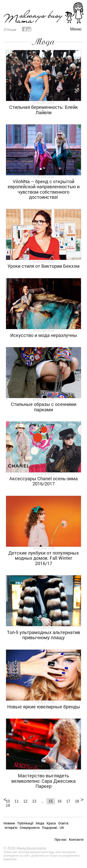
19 (8, 805)
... (42, 801)
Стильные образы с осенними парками (44, 407)
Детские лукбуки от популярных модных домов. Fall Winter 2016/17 (44, 558)
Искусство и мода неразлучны (44, 335)
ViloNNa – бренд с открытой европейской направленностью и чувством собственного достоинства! (44, 189)
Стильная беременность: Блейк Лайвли (44, 110)
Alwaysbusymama (31, 848)
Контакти (76, 839)
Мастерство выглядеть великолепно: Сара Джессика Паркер (43, 781)
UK (62, 828)
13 (34, 801)
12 (26, 801)
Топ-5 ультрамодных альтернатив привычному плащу (43, 635)
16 (59, 801)
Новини (9, 823)
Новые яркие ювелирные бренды (44, 707)
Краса (51, 823)
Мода (43, 42)
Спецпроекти (30, 828)
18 (77, 801)
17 (68, 801)
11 (17, 801)
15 (51, 801)
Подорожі (50, 828)
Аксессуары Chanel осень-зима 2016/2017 (43, 481)
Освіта (63, 823)
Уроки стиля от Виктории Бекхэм (43, 266)
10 (8, 801)
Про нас (61, 839)
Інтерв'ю (11, 828)
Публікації (25, 823)
